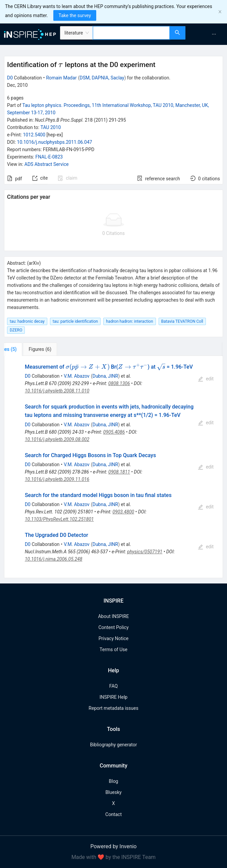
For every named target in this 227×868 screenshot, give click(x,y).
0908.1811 (119, 472)
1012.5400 (34, 135)
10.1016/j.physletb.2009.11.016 (57, 479)
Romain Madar (61, 78)
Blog (114, 781)
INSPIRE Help (114, 697)
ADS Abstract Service (47, 164)
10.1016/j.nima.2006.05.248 (54, 559)
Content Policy (113, 627)
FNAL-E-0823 (49, 157)
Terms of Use (114, 649)
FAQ (114, 686)
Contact (114, 814)
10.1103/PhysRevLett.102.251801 (59, 519)
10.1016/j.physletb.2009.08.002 (57, 439)
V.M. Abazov (77, 376)
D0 (10, 78)
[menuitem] (214, 34)
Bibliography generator (113, 745)
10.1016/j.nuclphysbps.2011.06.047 (55, 142)
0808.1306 (119, 383)
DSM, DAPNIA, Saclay (102, 78)
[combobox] (131, 33)
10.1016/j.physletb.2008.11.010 (57, 391)
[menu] (207, 34)
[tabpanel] (114, 467)
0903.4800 (123, 512)
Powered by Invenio (114, 846)
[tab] (25, 349)
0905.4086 (114, 432)
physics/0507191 (145, 552)
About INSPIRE (113, 616)
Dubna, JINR (105, 376)
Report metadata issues (113, 708)
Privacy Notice (114, 638)
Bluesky (113, 792)
